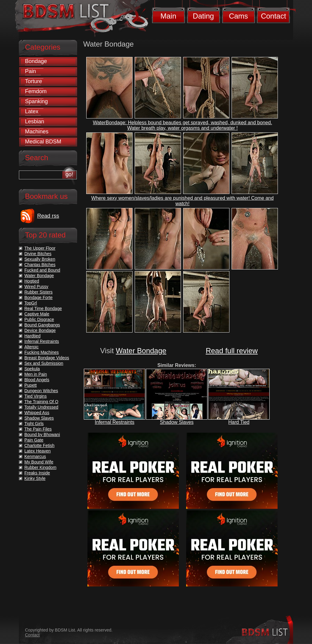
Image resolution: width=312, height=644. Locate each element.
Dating (203, 16)
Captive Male (37, 314)
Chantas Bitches (40, 265)
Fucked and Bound (42, 270)
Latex (32, 111)
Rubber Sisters (39, 292)
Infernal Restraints (115, 422)
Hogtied (32, 281)
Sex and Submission (44, 363)
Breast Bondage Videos (47, 358)
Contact (273, 16)
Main (168, 16)
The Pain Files (38, 429)
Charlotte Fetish (39, 445)
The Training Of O (41, 402)
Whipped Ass (37, 413)
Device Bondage (40, 330)
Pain (30, 71)
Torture (34, 81)
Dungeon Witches (41, 391)
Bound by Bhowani (42, 435)
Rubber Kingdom (40, 467)
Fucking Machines (42, 352)
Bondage (36, 61)
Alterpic (32, 347)
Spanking (36, 101)
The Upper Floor (40, 248)
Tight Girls (34, 424)
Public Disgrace (39, 319)
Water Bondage (141, 351)
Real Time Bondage (43, 308)
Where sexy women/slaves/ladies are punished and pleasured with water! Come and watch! (183, 201)
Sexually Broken (40, 259)
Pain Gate (34, 440)
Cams (238, 16)
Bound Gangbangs (42, 325)
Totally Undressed (41, 407)
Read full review (232, 351)
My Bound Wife (39, 462)
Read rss (48, 216)
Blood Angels (37, 380)
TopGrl (31, 303)
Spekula (32, 369)
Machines (37, 132)
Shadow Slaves (177, 422)
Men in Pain (36, 374)
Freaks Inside (37, 473)
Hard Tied (239, 422)
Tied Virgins (35, 396)
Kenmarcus (35, 456)
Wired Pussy (36, 287)
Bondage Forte (39, 297)
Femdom (36, 91)
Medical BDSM (43, 142)
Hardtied (32, 336)
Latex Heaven (37, 451)
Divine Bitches (38, 254)
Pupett (30, 385)
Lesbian (35, 121)
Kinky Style (35, 478)
